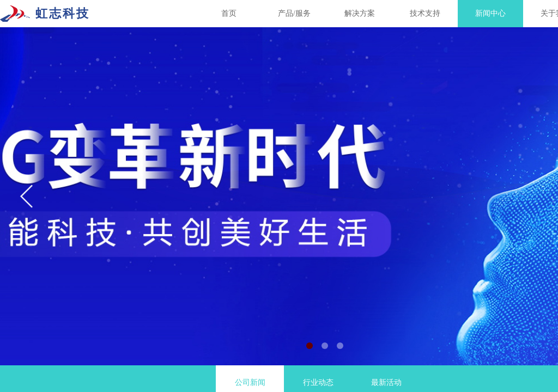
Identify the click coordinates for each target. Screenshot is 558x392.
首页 (229, 13)
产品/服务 (294, 13)
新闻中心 (490, 13)
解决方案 (360, 13)
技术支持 (425, 13)
